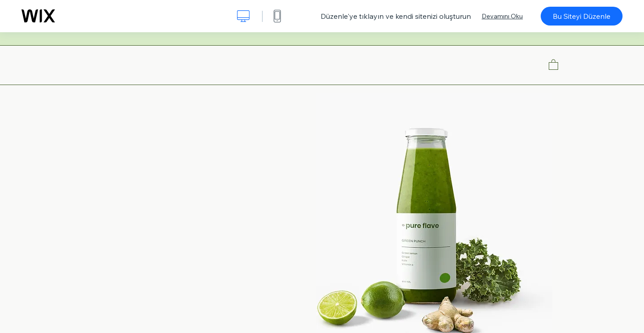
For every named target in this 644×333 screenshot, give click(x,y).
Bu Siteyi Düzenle (582, 16)
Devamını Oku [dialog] (502, 16)
